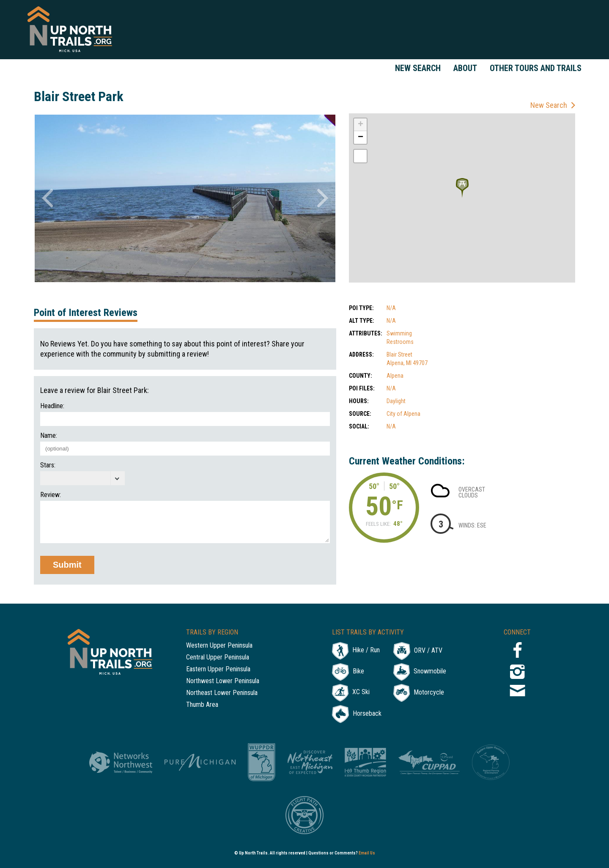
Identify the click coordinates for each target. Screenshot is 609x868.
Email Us (367, 853)
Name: (49, 436)
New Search (418, 68)
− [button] (361, 137)
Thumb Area (202, 705)
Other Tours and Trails (536, 68)
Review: (51, 495)
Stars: (48, 465)
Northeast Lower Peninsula (222, 693)
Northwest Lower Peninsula (223, 681)
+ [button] (361, 125)
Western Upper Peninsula (219, 646)
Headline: (52, 406)
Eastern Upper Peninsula (218, 669)
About (465, 68)
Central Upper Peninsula (218, 658)
